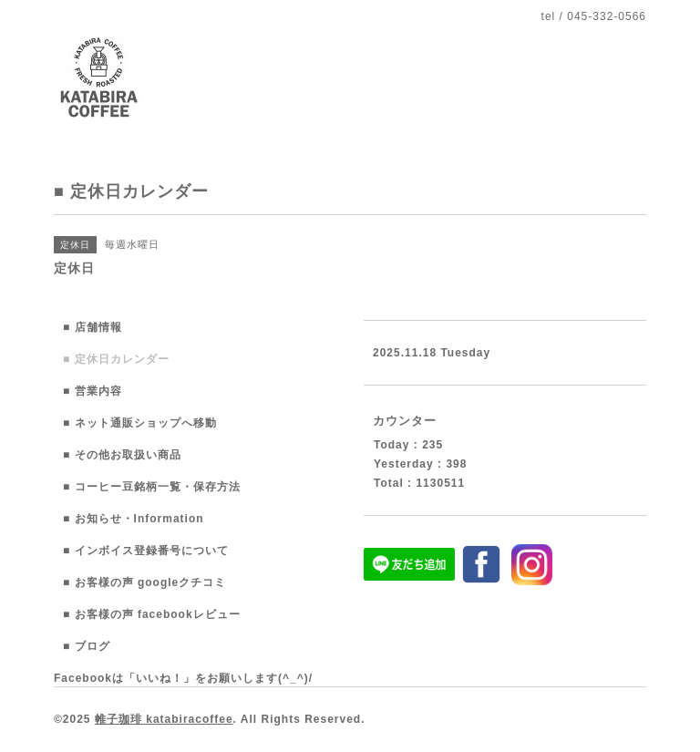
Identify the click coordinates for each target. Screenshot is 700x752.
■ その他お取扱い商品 (122, 455)
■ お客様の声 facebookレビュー (152, 614)
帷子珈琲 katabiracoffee (164, 719)
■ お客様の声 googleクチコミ (144, 582)
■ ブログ (87, 646)
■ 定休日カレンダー (116, 359)
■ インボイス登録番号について (146, 551)
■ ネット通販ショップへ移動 (140, 423)
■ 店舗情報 (93, 327)
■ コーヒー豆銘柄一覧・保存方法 (152, 487)
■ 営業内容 (93, 391)
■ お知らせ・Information (134, 519)
